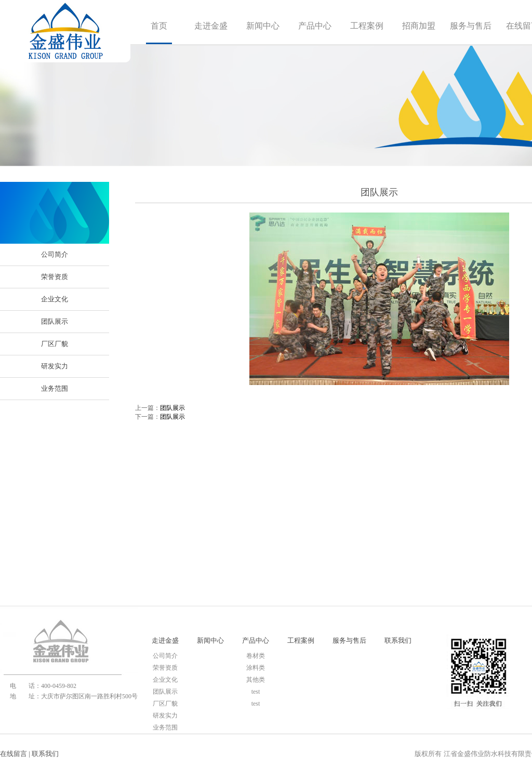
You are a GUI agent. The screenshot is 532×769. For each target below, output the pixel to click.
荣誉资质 (55, 277)
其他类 (256, 680)
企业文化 (55, 299)
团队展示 (55, 321)
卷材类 (256, 656)
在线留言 (14, 754)
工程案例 (367, 26)
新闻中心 (263, 26)
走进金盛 (211, 26)
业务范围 (55, 388)
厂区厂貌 (55, 344)
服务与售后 (471, 26)
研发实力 (55, 366)
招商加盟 (419, 26)
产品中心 (315, 26)
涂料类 (256, 668)
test (256, 692)
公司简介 (55, 254)
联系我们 (398, 640)
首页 (159, 26)
